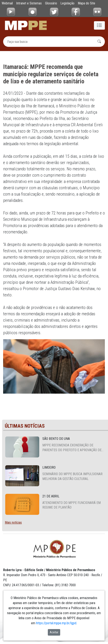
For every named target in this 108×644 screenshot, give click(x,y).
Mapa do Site (87, 3)
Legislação (67, 3)
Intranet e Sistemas (29, 3)
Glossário (51, 3)
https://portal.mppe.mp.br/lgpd (56, 623)
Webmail (7, 3)
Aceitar (54, 632)
